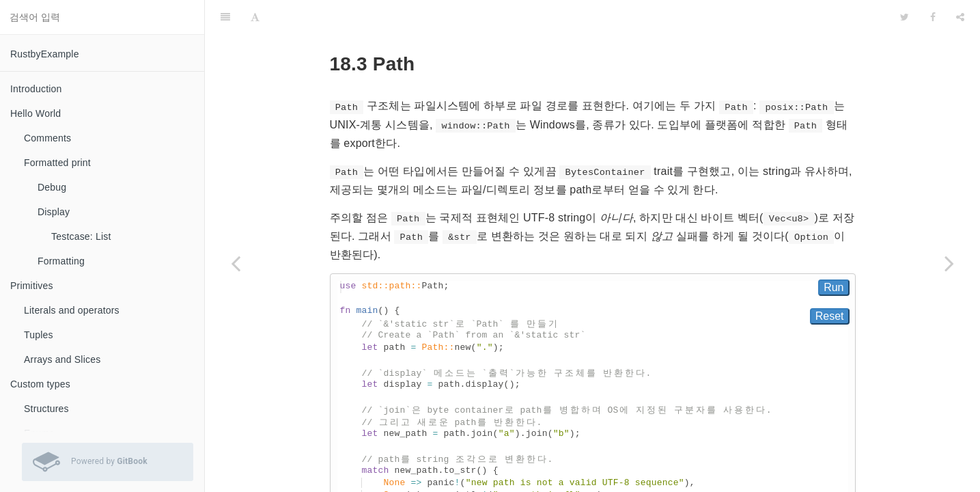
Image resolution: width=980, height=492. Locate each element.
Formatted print (57, 163)
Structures (46, 409)
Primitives (32, 286)
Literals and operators (72, 310)
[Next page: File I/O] (949, 263)
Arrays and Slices (62, 359)
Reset (830, 316)
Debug (52, 187)
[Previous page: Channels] (236, 263)
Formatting (61, 261)
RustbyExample (45, 54)
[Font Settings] (255, 17)
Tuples (39, 335)
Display (54, 212)
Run (834, 287)
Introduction (36, 89)
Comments (47, 138)
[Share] (960, 17)
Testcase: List (81, 236)
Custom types (40, 384)
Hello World (36, 113)
